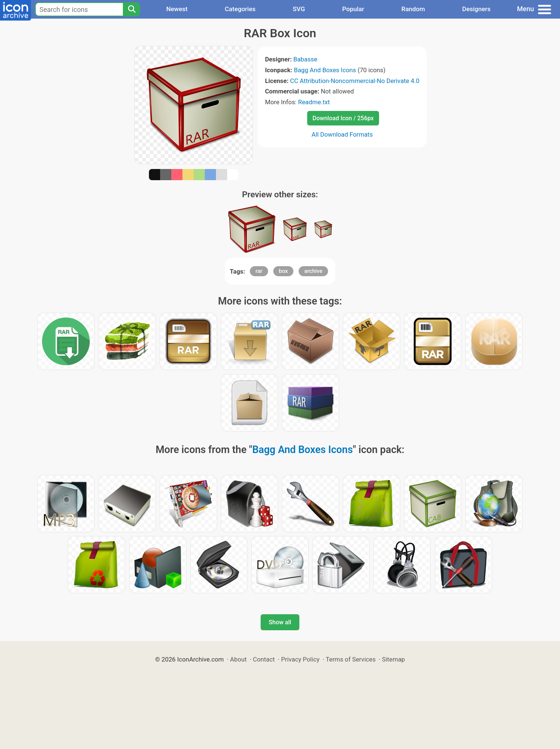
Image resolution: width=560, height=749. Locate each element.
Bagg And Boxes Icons (325, 70)
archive (313, 271)
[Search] (131, 9)
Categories (240, 9)
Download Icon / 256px (343, 118)
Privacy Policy (300, 659)
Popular (353, 9)
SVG (299, 9)
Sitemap (394, 659)
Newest (177, 9)
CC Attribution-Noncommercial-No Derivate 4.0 (355, 81)
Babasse (305, 59)
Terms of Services (351, 659)
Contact (264, 659)
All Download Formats (342, 134)
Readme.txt (314, 102)
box (283, 271)
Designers (476, 9)
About (238, 659)
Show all (280, 622)
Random (413, 9)
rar (259, 271)
